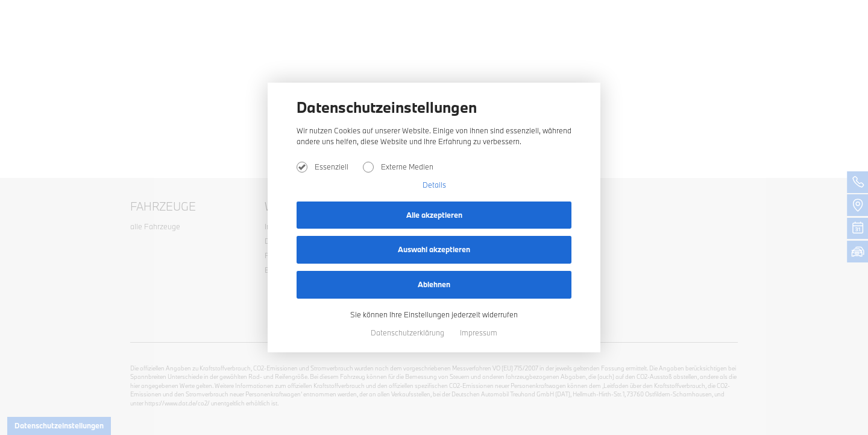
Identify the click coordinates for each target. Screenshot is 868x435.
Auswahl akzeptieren (434, 249)
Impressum (479, 332)
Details (434, 185)
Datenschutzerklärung (408, 332)
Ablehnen (434, 284)
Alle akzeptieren (434, 215)
